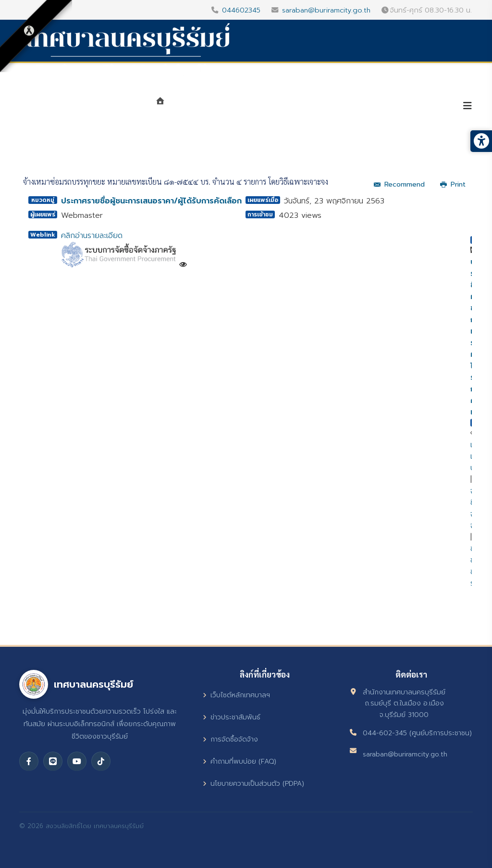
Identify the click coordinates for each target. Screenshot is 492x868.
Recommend (399, 184)
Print (453, 184)
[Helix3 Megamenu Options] (467, 106)
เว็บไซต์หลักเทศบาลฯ (236, 695)
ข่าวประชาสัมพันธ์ (232, 717)
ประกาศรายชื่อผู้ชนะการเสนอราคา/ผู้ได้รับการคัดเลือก (151, 201)
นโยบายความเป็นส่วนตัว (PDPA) (253, 784)
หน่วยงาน (263, 107)
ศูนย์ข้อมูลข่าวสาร (334, 107)
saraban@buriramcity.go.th (326, 10)
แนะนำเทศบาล (203, 107)
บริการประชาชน (414, 107)
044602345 (241, 10)
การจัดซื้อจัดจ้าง (230, 739)
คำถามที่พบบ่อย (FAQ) (240, 761)
